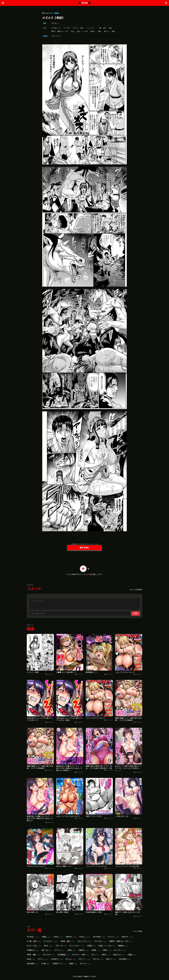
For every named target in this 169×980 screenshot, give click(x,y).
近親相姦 (64, 955)
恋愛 (96, 950)
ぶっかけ (50, 955)
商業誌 (57, 13)
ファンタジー (91, 28)
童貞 (74, 964)
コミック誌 (35, 946)
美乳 (72, 950)
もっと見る (138, 931)
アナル (60, 950)
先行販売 (126, 959)
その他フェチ (56, 28)
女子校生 (100, 937)
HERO (85, 3)
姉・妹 (47, 950)
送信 (136, 613)
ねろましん (55, 23)
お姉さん (58, 959)
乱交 (32, 959)
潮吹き (93, 31)
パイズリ (121, 950)
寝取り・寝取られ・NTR (60, 31)
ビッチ (86, 964)
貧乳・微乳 (68, 941)
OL (96, 955)
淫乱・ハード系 (82, 31)
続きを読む (84, 548)
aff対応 (34, 937)
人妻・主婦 (102, 28)
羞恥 (133, 955)
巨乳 (73, 31)
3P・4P (62, 946)
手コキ (99, 959)
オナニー (85, 959)
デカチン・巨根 (78, 28)
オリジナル (85, 941)
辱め (108, 950)
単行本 (72, 937)
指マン (112, 959)
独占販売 (34, 964)
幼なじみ (120, 955)
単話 (110, 28)
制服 (92, 946)
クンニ (44, 959)
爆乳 (100, 31)
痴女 (107, 955)
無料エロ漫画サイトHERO (87, 976)
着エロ (106, 31)
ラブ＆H (101, 941)
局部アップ (60, 964)
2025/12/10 (56, 36)
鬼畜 (113, 31)
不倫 (46, 964)
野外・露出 (34, 955)
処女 (49, 946)
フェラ (114, 937)
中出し (85, 937)
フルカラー (52, 941)
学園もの (34, 950)
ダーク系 (66, 28)
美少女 (128, 937)
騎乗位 (124, 946)
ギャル (71, 959)
